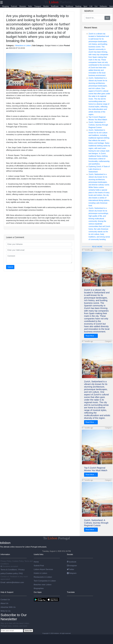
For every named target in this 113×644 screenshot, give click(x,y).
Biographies (39, 588)
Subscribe (28, 631)
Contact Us (5, 600)
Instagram (72, 566)
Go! (107, 18)
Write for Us (5, 611)
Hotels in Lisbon (40, 573)
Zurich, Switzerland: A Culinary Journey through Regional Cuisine (98, 125)
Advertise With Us (8, 607)
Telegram (72, 573)
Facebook (72, 562)
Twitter (71, 569)
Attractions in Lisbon (23, 46)
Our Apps (38, 592)
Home (36, 562)
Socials (70, 554)
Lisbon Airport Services (43, 569)
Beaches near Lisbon (43, 585)
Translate (71, 592)
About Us (4, 603)
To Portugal (56, 538)
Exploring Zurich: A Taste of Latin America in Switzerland (99, 169)
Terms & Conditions (9, 570)
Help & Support (7, 592)
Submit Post (39, 566)
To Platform (58, 2)
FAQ (21, 573)
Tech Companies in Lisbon (45, 581)
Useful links (39, 554)
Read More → (91, 336)
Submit (10, 267)
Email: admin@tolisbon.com (12, 582)
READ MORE (97, 247)
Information (5, 554)
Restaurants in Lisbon (43, 577)
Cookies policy (12, 573)
